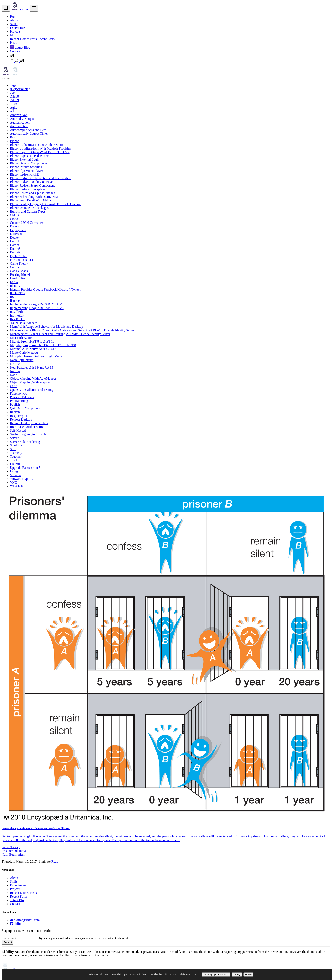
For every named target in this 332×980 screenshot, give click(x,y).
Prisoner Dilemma (14, 851)
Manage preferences (216, 975)
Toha (9, 968)
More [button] (14, 35)
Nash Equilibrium (13, 855)
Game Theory (11, 847)
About (14, 20)
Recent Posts (46, 39)
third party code (128, 974)
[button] (12, 56)
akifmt (20, 9)
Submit (8, 942)
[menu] (34, 8)
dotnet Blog (20, 48)
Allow (248, 975)
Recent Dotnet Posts (23, 39)
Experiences (18, 28)
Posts (13, 43)
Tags (13, 85)
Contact (15, 51)
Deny (237, 975)
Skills (14, 24)
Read (55, 862)
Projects (15, 31)
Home (14, 17)
